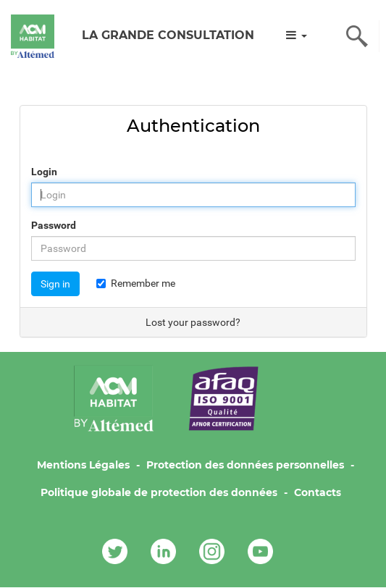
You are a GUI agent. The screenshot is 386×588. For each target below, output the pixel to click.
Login (44, 172)
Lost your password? (193, 322)
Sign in (55, 284)
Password (54, 225)
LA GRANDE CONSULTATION (168, 35)
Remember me (136, 283)
